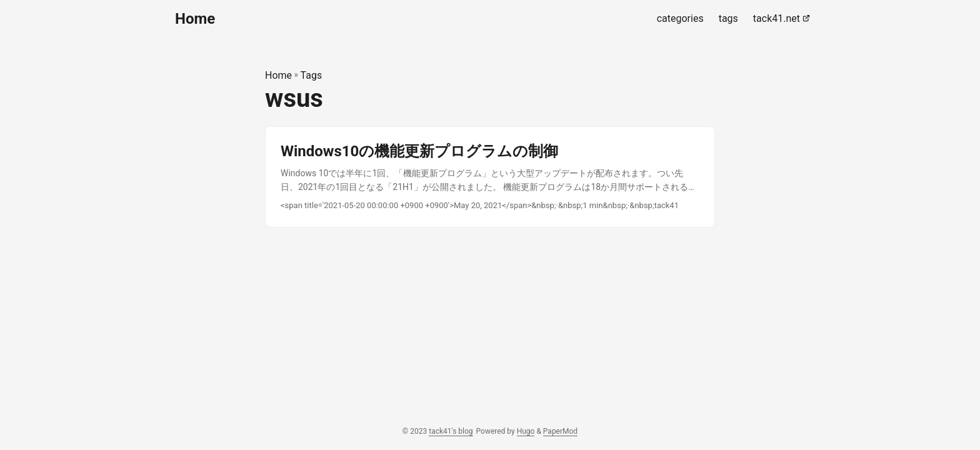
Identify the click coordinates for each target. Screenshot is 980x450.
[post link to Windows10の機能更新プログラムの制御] (490, 177)
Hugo (526, 431)
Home (195, 19)
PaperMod (560, 431)
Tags (312, 75)
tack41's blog (451, 431)
